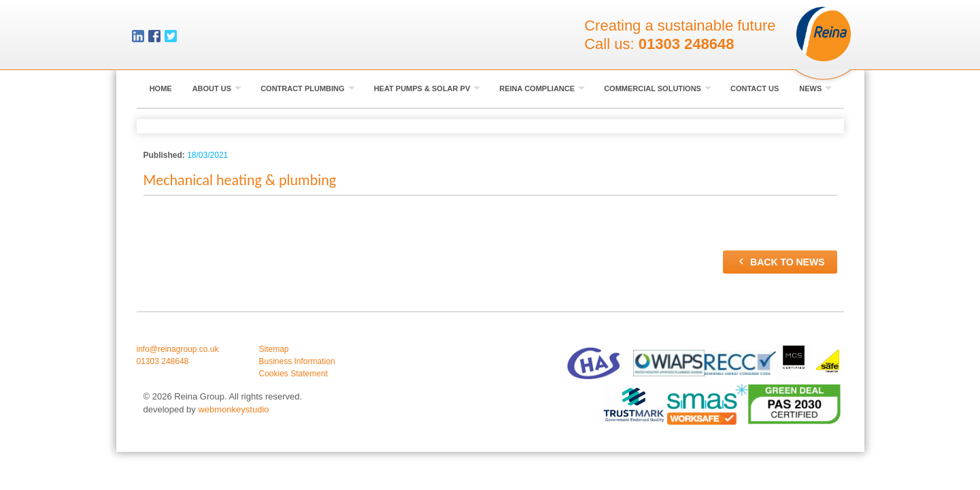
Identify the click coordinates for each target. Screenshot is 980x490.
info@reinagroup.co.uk (178, 349)
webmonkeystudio (233, 409)
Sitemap (274, 349)
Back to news (780, 261)
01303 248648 (687, 44)
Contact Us (755, 88)
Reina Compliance (542, 88)
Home (161, 88)
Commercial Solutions (658, 88)
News (815, 88)
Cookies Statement (293, 374)
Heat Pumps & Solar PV (427, 88)
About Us (217, 88)
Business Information (297, 361)
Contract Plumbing (308, 88)
